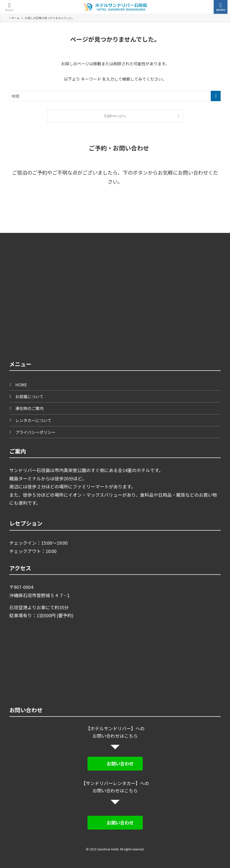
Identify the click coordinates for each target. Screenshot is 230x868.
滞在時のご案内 (29, 408)
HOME (21, 385)
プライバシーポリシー (35, 432)
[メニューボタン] (9, 7)
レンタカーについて (33, 420)
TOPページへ (115, 116)
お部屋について (29, 396)
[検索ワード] (115, 96)
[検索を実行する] (216, 96)
